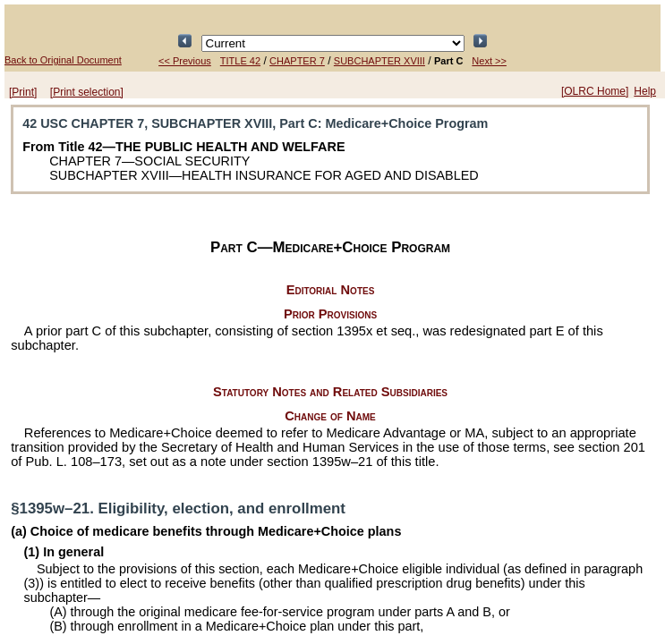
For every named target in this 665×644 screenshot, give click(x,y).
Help (645, 91)
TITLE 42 (240, 61)
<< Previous (185, 61)
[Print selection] (87, 92)
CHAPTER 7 (297, 61)
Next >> (489, 61)
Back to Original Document (63, 60)
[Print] (23, 92)
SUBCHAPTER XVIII (379, 61)
